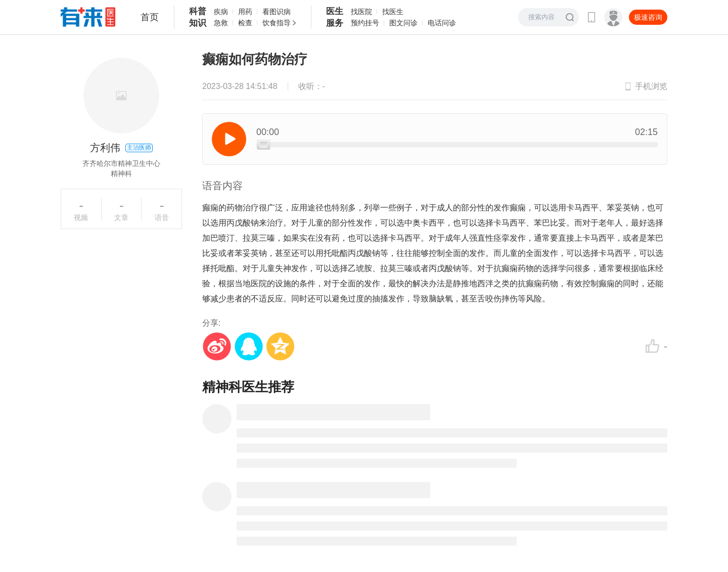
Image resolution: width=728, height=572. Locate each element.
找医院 (361, 12)
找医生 (393, 12)
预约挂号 (365, 23)
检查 (245, 23)
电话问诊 (442, 23)
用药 (245, 12)
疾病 (221, 12)
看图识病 (277, 12)
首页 (150, 17)
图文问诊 (403, 23)
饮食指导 (277, 23)
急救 (221, 23)
